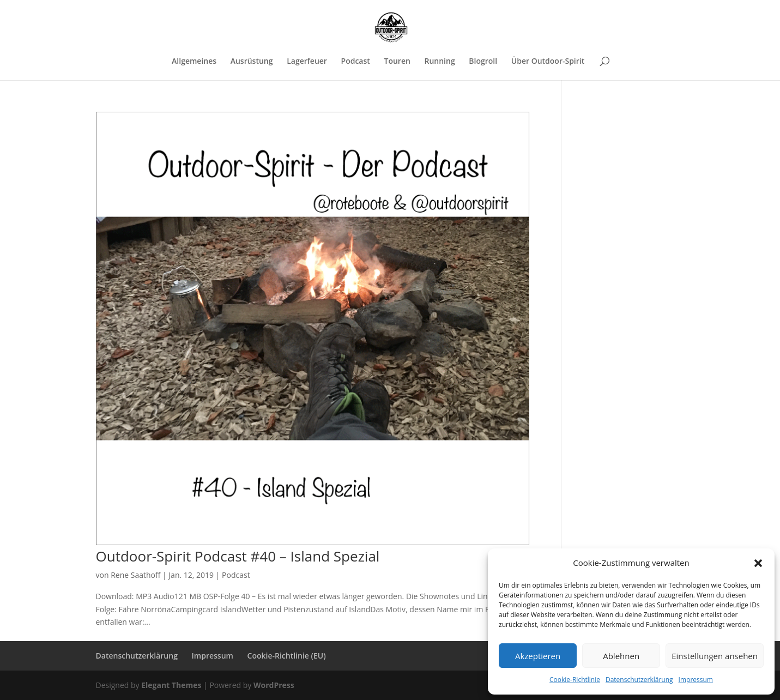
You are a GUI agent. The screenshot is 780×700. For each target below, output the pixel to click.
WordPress (274, 685)
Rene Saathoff (135, 575)
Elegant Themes (171, 685)
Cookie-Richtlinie (575, 680)
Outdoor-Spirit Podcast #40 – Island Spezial (238, 556)
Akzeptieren (538, 656)
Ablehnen (621, 656)
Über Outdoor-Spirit (548, 62)
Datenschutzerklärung (639, 680)
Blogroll (483, 62)
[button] (758, 563)
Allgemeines (194, 62)
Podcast (356, 62)
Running (439, 62)
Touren (397, 62)
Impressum (696, 680)
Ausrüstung (252, 62)
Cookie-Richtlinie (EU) (287, 656)
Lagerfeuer (307, 62)
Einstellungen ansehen (715, 656)
